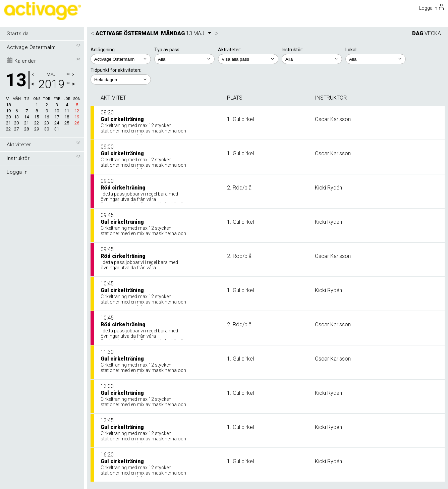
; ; (184, 59)
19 (8, 111)
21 (8, 123)
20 (8, 117)
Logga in (17, 172)
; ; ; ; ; (121, 79)
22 (8, 129)
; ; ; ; (248, 59)
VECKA (433, 33)
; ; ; (312, 59)
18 (8, 105)
